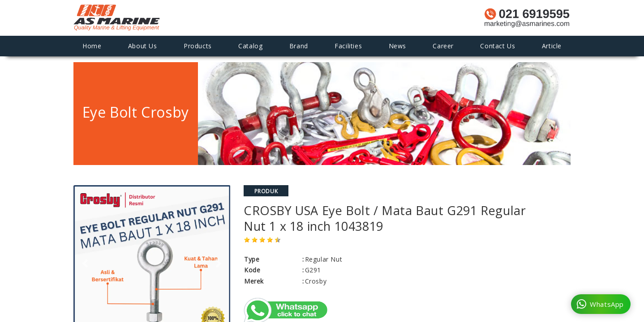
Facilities (348, 46)
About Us (143, 46)
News (397, 46)
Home (92, 46)
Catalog (250, 46)
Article (552, 46)
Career (443, 46)
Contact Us (498, 46)
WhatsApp (600, 304)
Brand (299, 46)
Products (198, 46)
